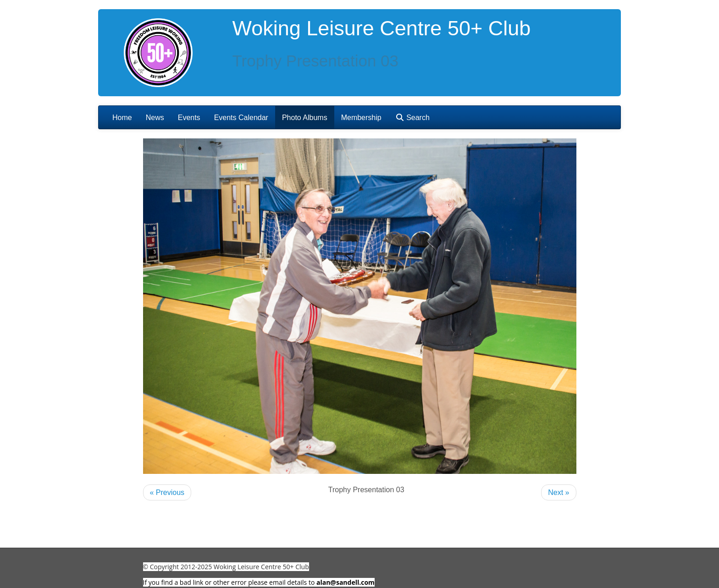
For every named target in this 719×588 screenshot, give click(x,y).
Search (412, 118)
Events (189, 118)
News (155, 118)
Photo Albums (305, 118)
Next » (559, 492)
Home (122, 118)
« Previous (167, 492)
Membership (361, 118)
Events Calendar (241, 118)
